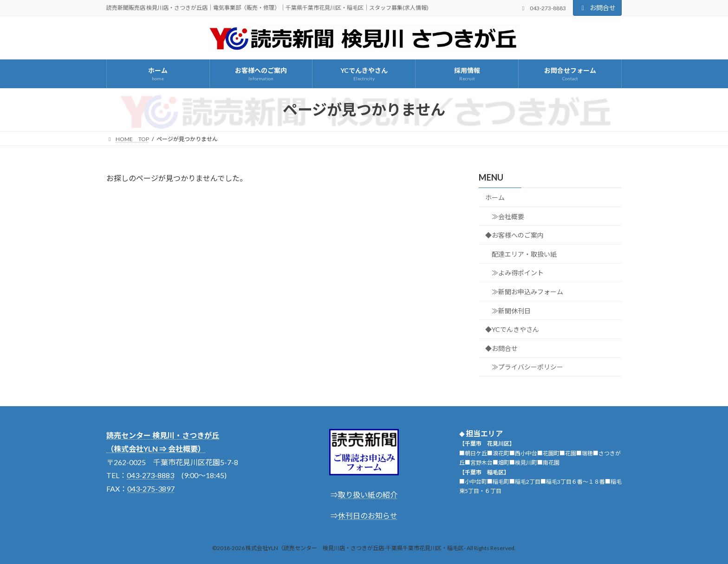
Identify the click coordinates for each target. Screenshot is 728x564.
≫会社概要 (508, 216)
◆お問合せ (501, 348)
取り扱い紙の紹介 (368, 495)
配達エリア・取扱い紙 (524, 254)
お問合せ (598, 8)
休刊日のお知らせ (368, 515)
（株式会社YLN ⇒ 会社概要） (156, 449)
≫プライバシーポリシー (527, 367)
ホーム (495, 198)
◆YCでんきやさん (512, 329)
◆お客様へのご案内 (514, 235)
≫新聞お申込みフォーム (527, 292)
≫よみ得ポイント (518, 273)
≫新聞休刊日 (511, 310)
